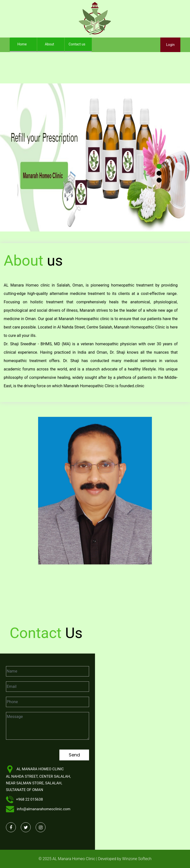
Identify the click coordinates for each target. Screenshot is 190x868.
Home (26, 43)
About (49, 44)
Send (74, 755)
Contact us (77, 44)
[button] (14, 157)
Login (170, 45)
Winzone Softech (136, 859)
